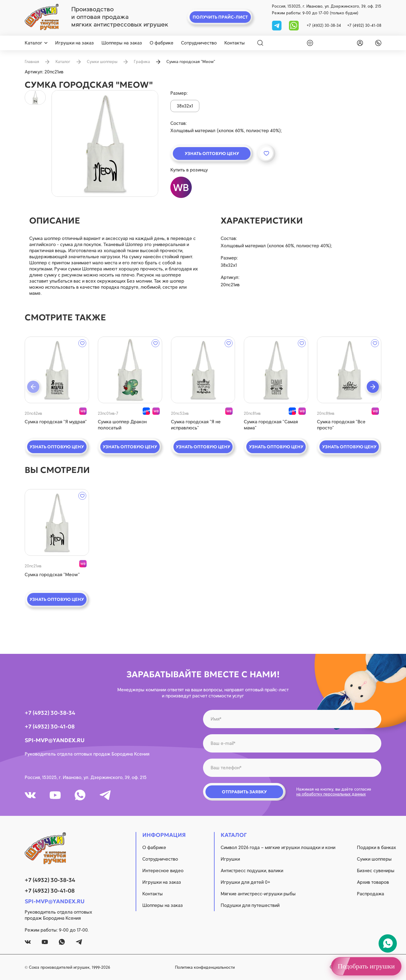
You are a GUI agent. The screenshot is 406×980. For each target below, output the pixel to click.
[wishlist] (309, 43)
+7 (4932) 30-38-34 (324, 25)
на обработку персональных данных (331, 794)
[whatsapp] (294, 25)
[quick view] (57, 370)
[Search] (260, 43)
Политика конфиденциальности (205, 967)
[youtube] (55, 795)
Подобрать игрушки (366, 966)
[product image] (105, 143)
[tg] (277, 25)
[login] (359, 43)
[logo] (42, 17)
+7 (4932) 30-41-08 (364, 25)
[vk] (30, 795)
